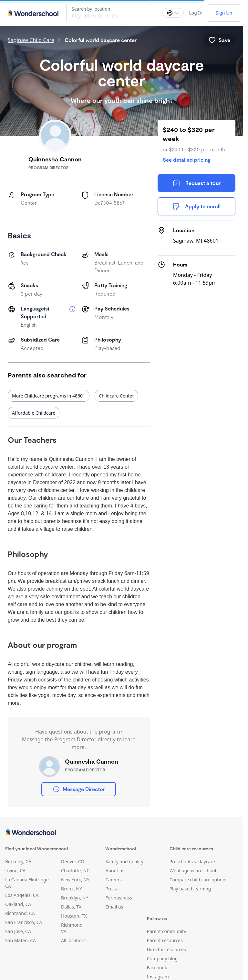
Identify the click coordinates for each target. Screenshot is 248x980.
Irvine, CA (15, 871)
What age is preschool (193, 871)
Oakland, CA (18, 904)
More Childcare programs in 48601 (49, 396)
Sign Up (224, 13)
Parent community (167, 931)
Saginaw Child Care (31, 40)
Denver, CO (73, 861)
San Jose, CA (18, 931)
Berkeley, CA (18, 861)
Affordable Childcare (34, 413)
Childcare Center (116, 396)
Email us (114, 907)
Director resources (166, 949)
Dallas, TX (71, 907)
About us (115, 871)
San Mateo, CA (21, 940)
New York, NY (75, 880)
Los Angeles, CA (22, 895)
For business (119, 898)
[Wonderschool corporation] (122, 833)
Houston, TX (74, 916)
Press (111, 889)
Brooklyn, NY (75, 898)
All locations (74, 940)
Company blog (162, 958)
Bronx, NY (72, 889)
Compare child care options (199, 880)
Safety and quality (124, 861)
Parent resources (165, 940)
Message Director (79, 789)
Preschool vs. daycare (192, 861)
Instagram (158, 977)
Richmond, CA (20, 913)
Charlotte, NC (75, 871)
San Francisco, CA (24, 922)
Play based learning (190, 889)
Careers (113, 880)
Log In (196, 13)
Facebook (157, 968)
